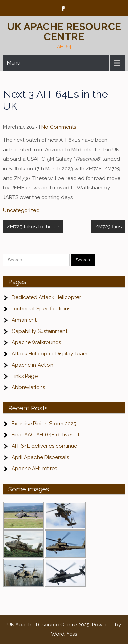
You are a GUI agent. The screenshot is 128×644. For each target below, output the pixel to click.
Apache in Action (32, 365)
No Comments (59, 127)
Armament (24, 320)
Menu (13, 63)
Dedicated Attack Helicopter (46, 297)
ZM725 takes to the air (33, 227)
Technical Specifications (41, 309)
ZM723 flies (108, 227)
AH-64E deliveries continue (44, 446)
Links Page (25, 376)
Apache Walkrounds (36, 342)
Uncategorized (21, 210)
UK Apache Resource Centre (64, 32)
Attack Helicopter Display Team (49, 354)
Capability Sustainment (39, 331)
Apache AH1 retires (34, 469)
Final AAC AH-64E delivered (45, 435)
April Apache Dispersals (40, 457)
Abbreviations (28, 387)
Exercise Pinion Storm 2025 (44, 424)
